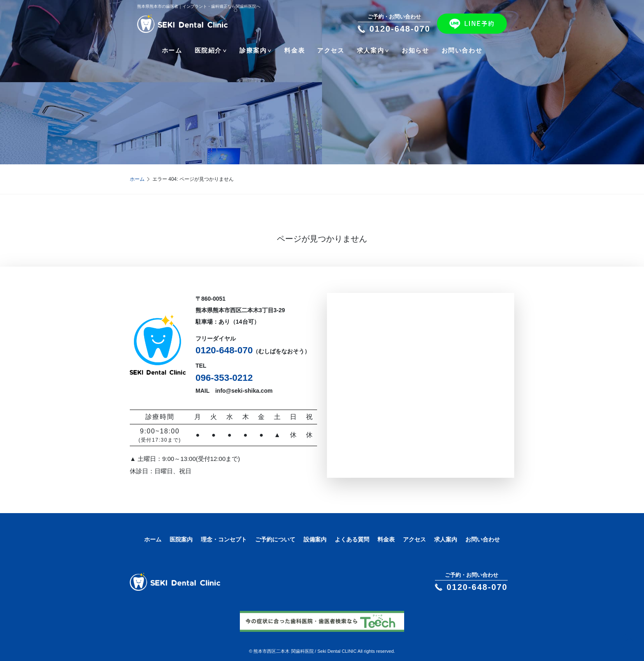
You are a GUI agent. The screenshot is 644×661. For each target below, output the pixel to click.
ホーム (172, 50)
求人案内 (446, 539)
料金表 (294, 50)
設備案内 (315, 539)
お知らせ (415, 50)
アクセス (331, 50)
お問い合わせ (462, 50)
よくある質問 (352, 539)
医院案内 (181, 539)
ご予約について (275, 539)
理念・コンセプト (224, 539)
